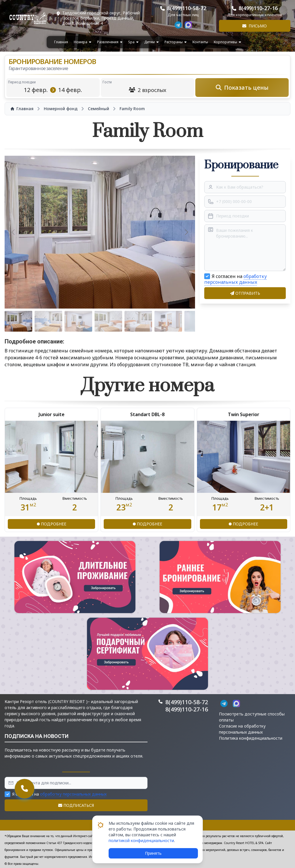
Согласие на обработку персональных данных (242, 729)
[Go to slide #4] (108, 321)
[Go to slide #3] (78, 321)
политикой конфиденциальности (141, 840)
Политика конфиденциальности (251, 738)
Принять (153, 853)
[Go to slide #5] (138, 321)
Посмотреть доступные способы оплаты (252, 717)
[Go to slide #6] (168, 321)
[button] (75, 577)
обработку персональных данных (236, 279)
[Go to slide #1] (18, 321)
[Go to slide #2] (48, 321)
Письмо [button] (255, 26)
